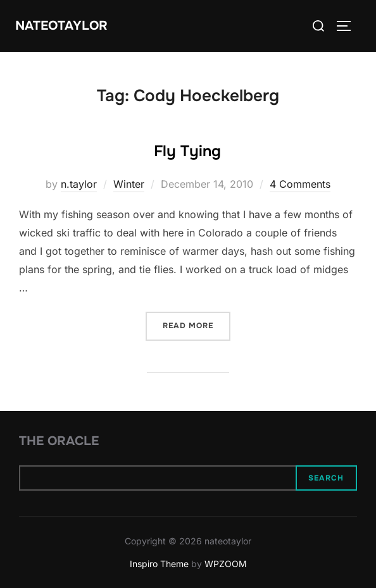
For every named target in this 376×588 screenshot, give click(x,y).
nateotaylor (61, 26)
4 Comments (300, 184)
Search (326, 478)
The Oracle (59, 441)
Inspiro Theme (159, 564)
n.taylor (79, 184)
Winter (129, 184)
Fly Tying (187, 151)
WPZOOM (226, 564)
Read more (197, 325)
